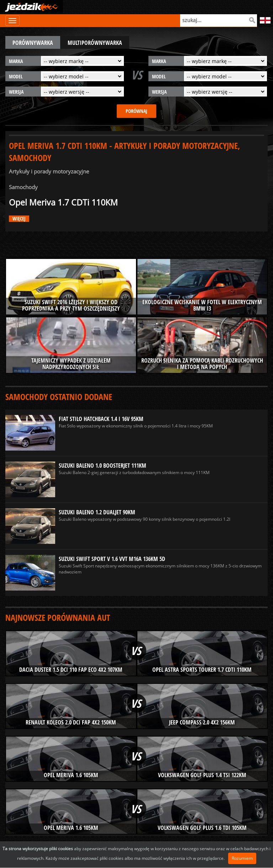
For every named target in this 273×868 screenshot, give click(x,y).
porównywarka (33, 43)
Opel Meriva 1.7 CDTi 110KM (63, 202)
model (16, 76)
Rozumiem (242, 858)
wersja (16, 92)
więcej (19, 219)
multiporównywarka (95, 43)
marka (16, 61)
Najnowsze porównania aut (58, 617)
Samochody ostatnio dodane (59, 397)
